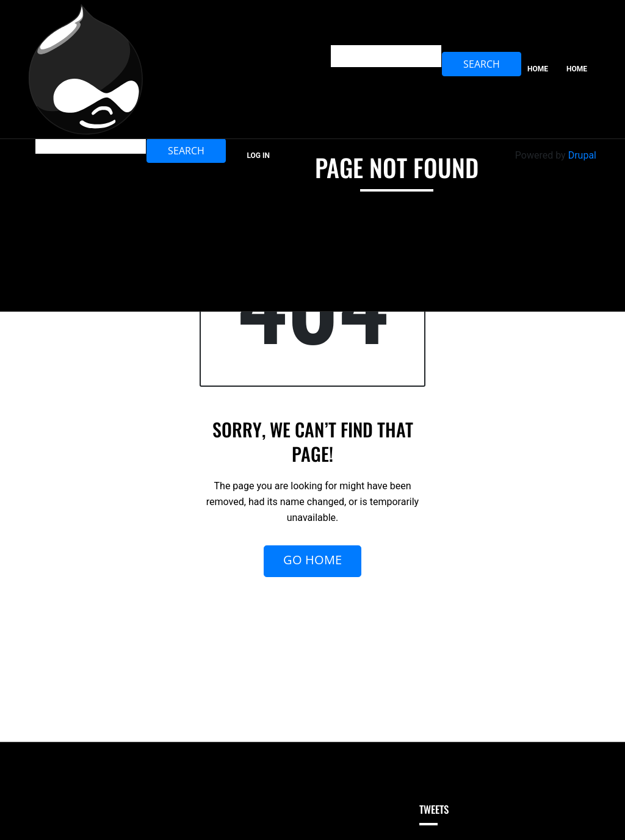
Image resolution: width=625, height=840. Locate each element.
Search (186, 151)
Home (538, 69)
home (577, 69)
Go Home (312, 560)
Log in (258, 156)
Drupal (582, 155)
